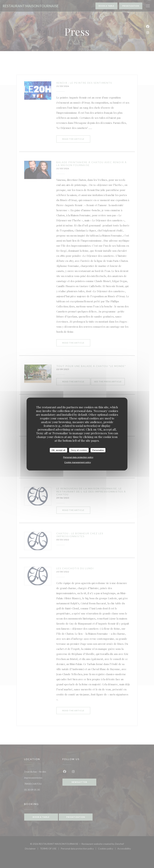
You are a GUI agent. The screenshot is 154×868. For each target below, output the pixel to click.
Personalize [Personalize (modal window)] (98, 450)
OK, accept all (58, 450)
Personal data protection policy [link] (78, 457)
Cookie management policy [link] (78, 462)
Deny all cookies (79, 450)
